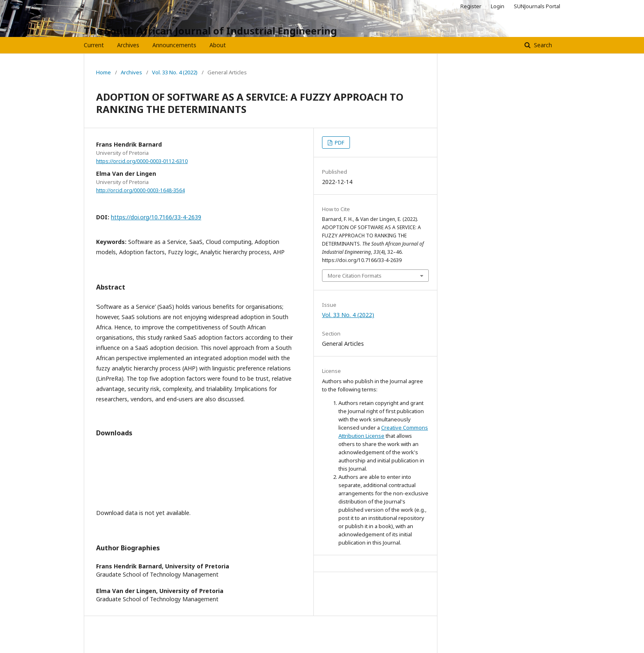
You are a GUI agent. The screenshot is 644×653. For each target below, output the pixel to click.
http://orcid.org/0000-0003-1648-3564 (140, 190)
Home (103, 72)
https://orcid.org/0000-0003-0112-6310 (142, 161)
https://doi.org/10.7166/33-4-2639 (156, 217)
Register (471, 6)
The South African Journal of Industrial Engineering (210, 31)
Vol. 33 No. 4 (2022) (175, 72)
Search (542, 45)
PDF (339, 143)
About (218, 45)
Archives (128, 45)
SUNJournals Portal (537, 6)
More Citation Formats (355, 276)
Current (94, 45)
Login (498, 6)
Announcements (174, 45)
